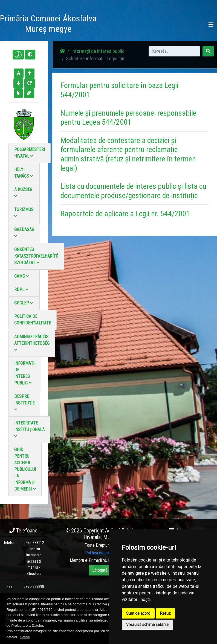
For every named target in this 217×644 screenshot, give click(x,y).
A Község (23, 193)
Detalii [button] (25, 637)
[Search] (174, 51)
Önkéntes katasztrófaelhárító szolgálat (36, 256)
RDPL (21, 290)
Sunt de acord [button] (138, 613)
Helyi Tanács (24, 173)
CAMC (21, 276)
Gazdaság (24, 233)
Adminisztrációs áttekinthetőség (32, 343)
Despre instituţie (24, 403)
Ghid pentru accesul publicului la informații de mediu (25, 469)
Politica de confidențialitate (33, 320)
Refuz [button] (165, 613)
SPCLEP (24, 303)
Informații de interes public (25, 373)
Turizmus (24, 213)
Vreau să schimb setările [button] (147, 625)
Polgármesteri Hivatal (30, 153)
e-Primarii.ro (96, 560)
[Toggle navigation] (211, 25)
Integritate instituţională (29, 429)
